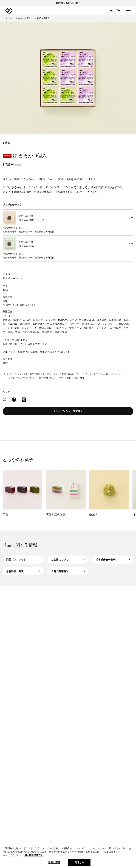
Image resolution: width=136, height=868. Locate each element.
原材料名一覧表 (23, 571)
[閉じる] (130, 849)
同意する (79, 862)
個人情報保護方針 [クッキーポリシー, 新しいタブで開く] (34, 855)
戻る (6, 143)
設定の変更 (54, 862)
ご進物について (68, 560)
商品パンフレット (23, 560)
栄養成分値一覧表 (113, 560)
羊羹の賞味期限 (68, 571)
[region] (68, 856)
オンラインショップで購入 (68, 411)
